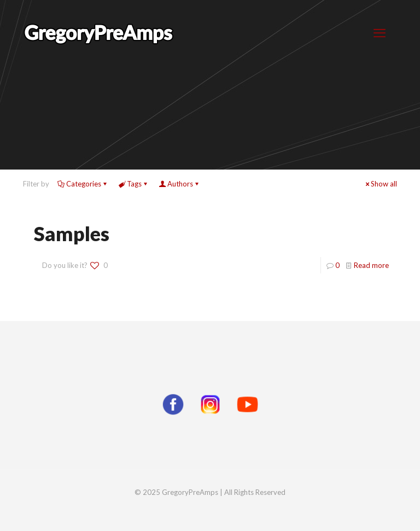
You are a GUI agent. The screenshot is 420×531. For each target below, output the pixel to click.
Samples (72, 234)
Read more (371, 265)
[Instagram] (210, 406)
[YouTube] (247, 406)
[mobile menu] (380, 33)
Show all (380, 184)
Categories (83, 184)
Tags (133, 184)
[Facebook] (173, 406)
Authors (179, 184)
